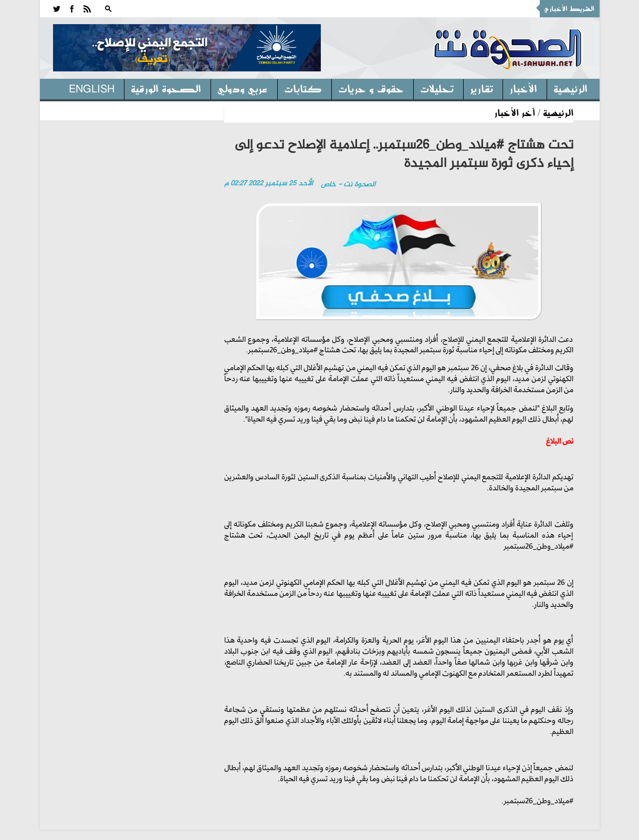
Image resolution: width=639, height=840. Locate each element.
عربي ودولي (243, 88)
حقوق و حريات (371, 88)
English (92, 88)
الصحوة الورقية (166, 88)
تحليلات (437, 88)
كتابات (303, 88)
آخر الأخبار (515, 112)
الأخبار (523, 88)
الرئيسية (570, 88)
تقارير (481, 88)
